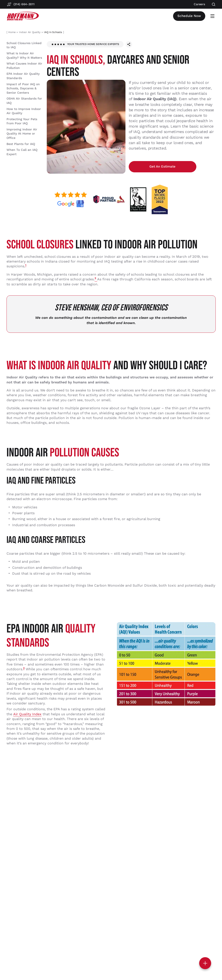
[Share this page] (129, 44)
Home (12, 32)
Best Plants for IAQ (21, 144)
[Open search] (214, 4)
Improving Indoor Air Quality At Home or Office (22, 134)
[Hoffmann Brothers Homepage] (23, 16)
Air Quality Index (27, 716)
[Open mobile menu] (212, 16)
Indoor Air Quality (30, 32)
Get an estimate (149, 168)
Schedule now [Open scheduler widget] (190, 16)
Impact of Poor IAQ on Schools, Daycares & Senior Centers (23, 88)
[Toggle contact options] (205, 963)
